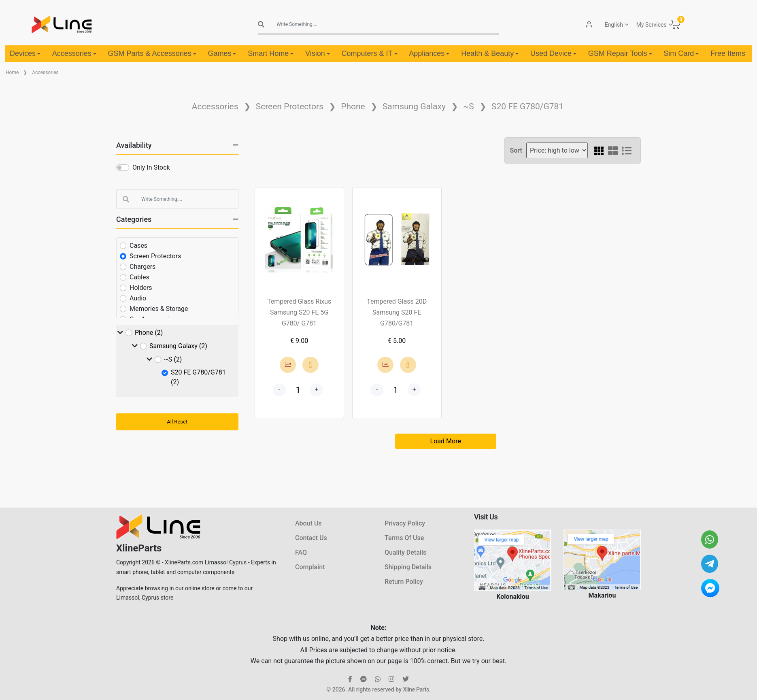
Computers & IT (369, 53)
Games (222, 53)
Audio (138, 298)
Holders (141, 288)
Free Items (728, 53)
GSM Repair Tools (620, 53)
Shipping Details (408, 567)
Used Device (553, 53)
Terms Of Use (404, 538)
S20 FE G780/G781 (527, 106)
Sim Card (681, 53)
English (614, 25)
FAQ (301, 552)
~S (469, 106)
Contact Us (311, 538)
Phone (353, 106)
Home (12, 72)
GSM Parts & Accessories (152, 53)
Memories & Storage (159, 309)
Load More (446, 441)
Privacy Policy (405, 523)
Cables (139, 277)
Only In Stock (151, 167)
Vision (318, 53)
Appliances (429, 53)
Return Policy (404, 582)
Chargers (142, 267)
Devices (25, 53)
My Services (652, 25)
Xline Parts (416, 689)
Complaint (310, 567)
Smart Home (271, 53)
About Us (308, 523)
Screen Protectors (290, 106)
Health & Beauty (490, 53)
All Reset (177, 422)
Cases (138, 246)
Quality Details (405, 552)
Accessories (74, 53)
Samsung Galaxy (414, 106)
